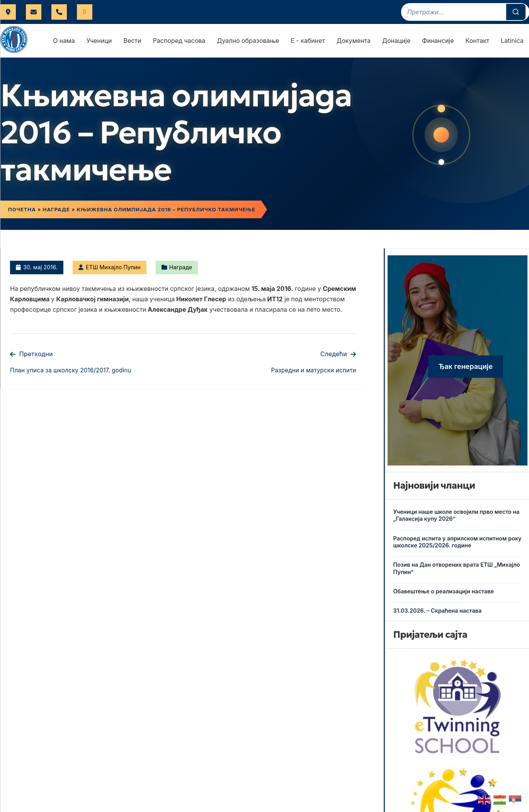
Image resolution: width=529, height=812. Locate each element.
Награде (56, 209)
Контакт (478, 41)
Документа (354, 41)
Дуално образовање (248, 41)
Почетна (22, 209)
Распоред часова (179, 41)
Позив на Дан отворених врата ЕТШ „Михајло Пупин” (457, 568)
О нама (64, 41)
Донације (396, 41)
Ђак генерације (466, 366)
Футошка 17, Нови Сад (8, 12)
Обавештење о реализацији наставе (444, 591)
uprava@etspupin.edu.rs (34, 12)
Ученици (99, 41)
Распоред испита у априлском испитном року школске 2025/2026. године (458, 542)
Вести (132, 41)
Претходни (31, 354)
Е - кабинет (308, 41)
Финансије (438, 41)
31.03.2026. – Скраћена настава (438, 611)
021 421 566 (59, 12)
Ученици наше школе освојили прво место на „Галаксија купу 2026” (457, 515)
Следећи (338, 354)
